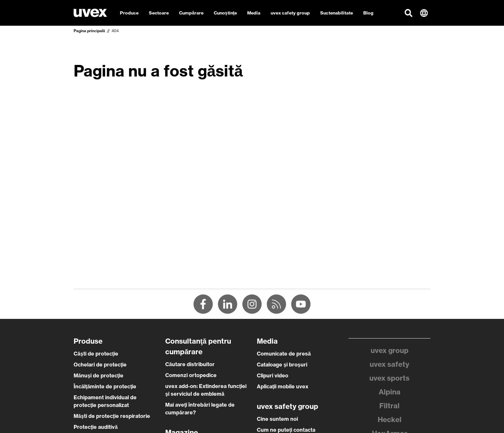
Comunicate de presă (284, 354)
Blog (368, 13)
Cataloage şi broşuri (282, 365)
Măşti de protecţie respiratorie (112, 416)
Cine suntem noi (277, 419)
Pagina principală (89, 31)
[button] (409, 13)
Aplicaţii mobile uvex (283, 386)
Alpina (390, 392)
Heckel (390, 419)
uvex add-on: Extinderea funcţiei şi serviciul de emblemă (206, 390)
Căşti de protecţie (96, 354)
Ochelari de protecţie (100, 365)
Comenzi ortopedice (191, 375)
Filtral (389, 406)
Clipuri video (273, 375)
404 (115, 31)
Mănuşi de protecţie (99, 375)
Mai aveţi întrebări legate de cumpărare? (200, 409)
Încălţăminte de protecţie (105, 386)
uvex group (390, 350)
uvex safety (389, 364)
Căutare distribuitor (190, 364)
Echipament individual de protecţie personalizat (105, 401)
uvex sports (389, 378)
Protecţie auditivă (96, 427)
